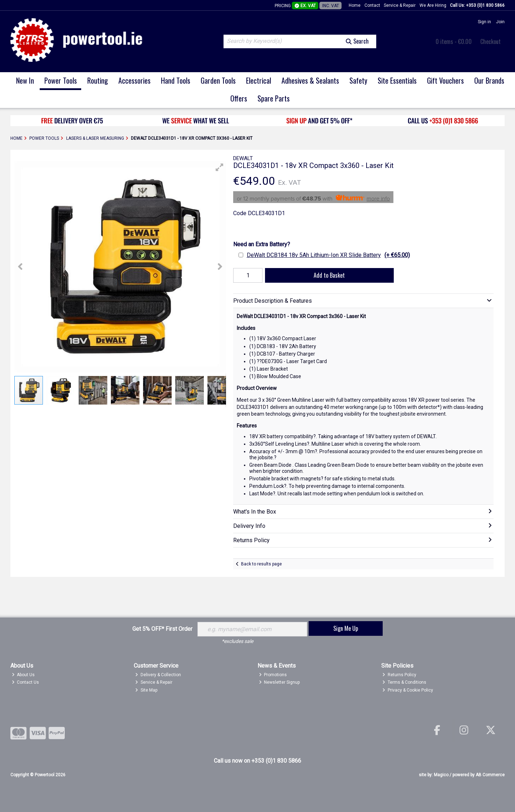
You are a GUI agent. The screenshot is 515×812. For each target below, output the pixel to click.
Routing (98, 80)
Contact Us (26, 682)
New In (25, 80)
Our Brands (489, 80)
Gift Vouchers (445, 80)
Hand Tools (176, 80)
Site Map (146, 690)
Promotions (273, 675)
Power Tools (61, 80)
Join (500, 22)
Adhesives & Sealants (310, 80)
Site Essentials (397, 80)
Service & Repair (400, 5)
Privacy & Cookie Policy (408, 690)
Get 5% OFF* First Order (162, 629)
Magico (441, 775)
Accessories (134, 80)
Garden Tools (218, 80)
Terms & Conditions (404, 682)
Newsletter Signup (279, 682)
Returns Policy (399, 675)
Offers (239, 98)
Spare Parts (274, 98)
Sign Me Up (346, 628)
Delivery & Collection (158, 675)
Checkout (491, 41)
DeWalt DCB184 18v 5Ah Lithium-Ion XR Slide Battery (328, 255)
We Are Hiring (433, 5)
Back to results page (261, 564)
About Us (23, 675)
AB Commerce (490, 775)
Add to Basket (329, 275)
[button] (220, 167)
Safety (358, 80)
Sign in (484, 22)
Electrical (259, 80)
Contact (372, 5)
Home (355, 5)
